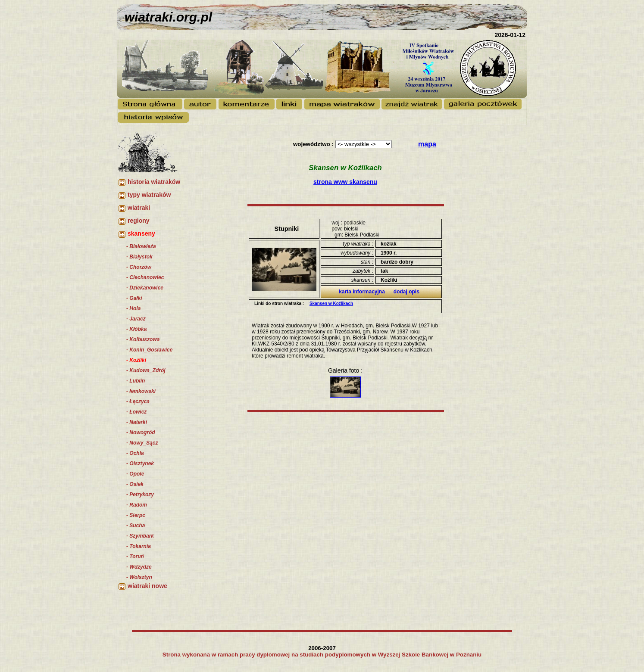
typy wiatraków (149, 195)
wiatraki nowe (147, 586)
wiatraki (139, 208)
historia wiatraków (154, 182)
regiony (139, 221)
